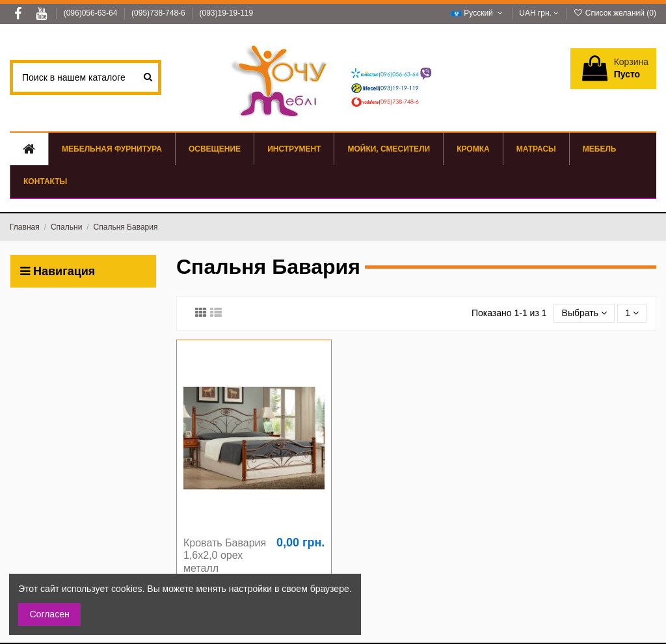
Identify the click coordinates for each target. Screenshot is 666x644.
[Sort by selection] (584, 313)
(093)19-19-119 (226, 13)
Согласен (50, 614)
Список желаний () (615, 13)
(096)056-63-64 (92, 13)
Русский (478, 13)
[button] (599, 149)
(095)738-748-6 (159, 13)
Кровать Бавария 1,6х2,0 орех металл (225, 555)
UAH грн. (539, 13)
